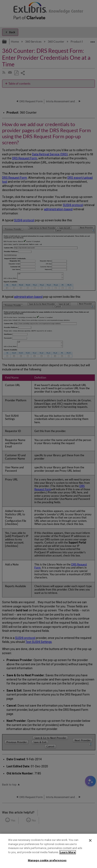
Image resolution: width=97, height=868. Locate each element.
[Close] (90, 840)
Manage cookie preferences (47, 860)
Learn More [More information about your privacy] (68, 852)
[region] (48, 851)
